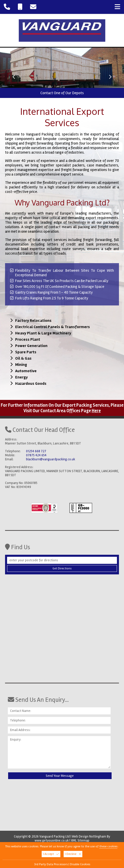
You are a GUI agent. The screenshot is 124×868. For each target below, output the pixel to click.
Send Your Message (60, 776)
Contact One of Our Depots (62, 93)
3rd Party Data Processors (51, 864)
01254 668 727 (36, 451)
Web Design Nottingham (89, 837)
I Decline (73, 854)
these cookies (108, 846)
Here (96, 411)
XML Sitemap (80, 841)
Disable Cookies (80, 864)
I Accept (51, 854)
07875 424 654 (36, 455)
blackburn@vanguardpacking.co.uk (51, 459)
